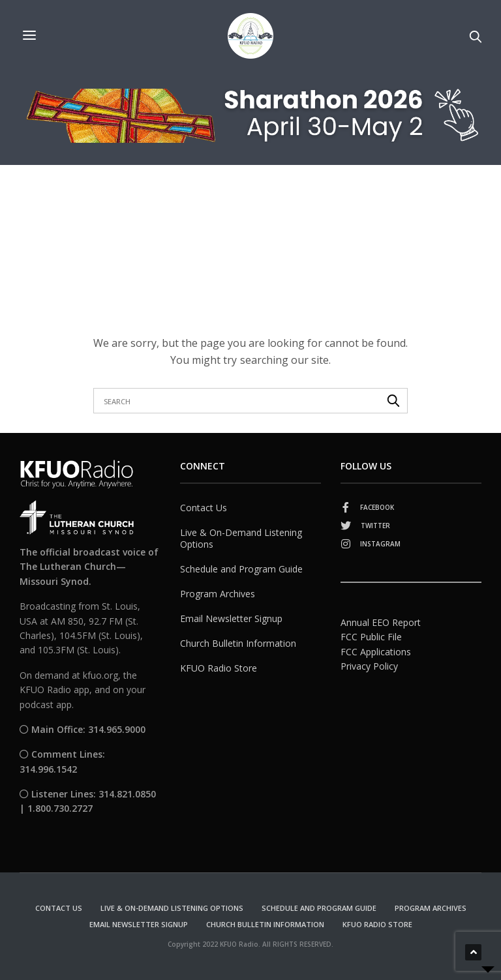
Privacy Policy (369, 666)
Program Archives (218, 594)
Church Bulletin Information (238, 643)
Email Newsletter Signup (231, 618)
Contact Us (204, 508)
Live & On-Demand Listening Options (241, 538)
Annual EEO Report (381, 622)
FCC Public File (371, 637)
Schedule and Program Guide (241, 569)
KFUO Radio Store (219, 668)
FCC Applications (376, 652)
